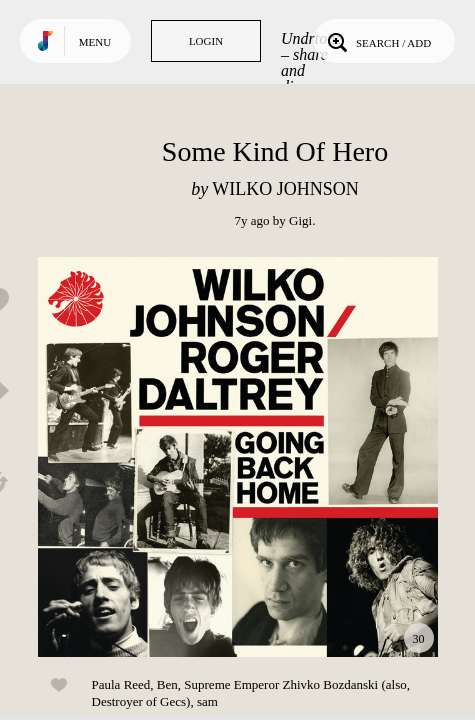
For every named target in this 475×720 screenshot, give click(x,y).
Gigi (300, 220)
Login (206, 41)
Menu (95, 42)
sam (207, 701)
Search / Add (377, 41)
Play (238, 457)
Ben (167, 684)
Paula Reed (121, 684)
